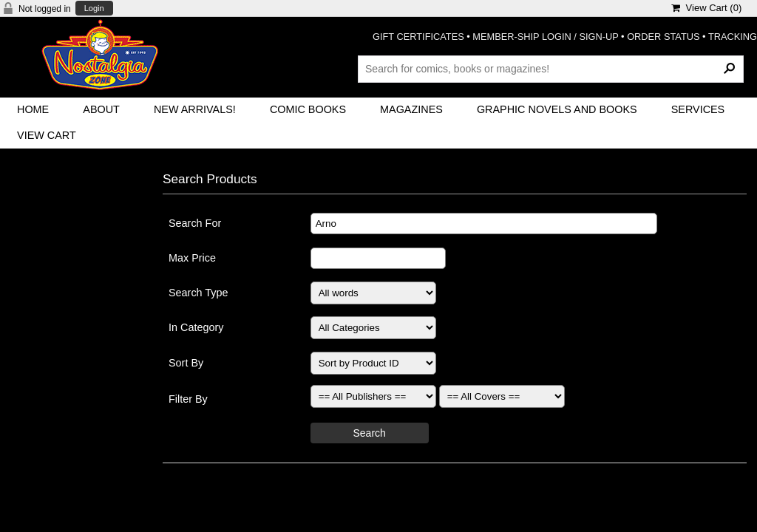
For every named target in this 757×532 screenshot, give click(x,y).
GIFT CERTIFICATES (418, 37)
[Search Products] (551, 69)
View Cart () (706, 8)
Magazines (411, 109)
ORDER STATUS (663, 37)
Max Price (192, 258)
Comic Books (308, 109)
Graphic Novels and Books (557, 109)
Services (698, 109)
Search (369, 433)
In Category (196, 327)
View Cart (47, 135)
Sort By (186, 363)
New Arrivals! (195, 109)
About (101, 109)
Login (94, 8)
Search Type (198, 293)
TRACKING (733, 37)
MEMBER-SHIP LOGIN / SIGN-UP (545, 37)
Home (33, 109)
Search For (195, 223)
